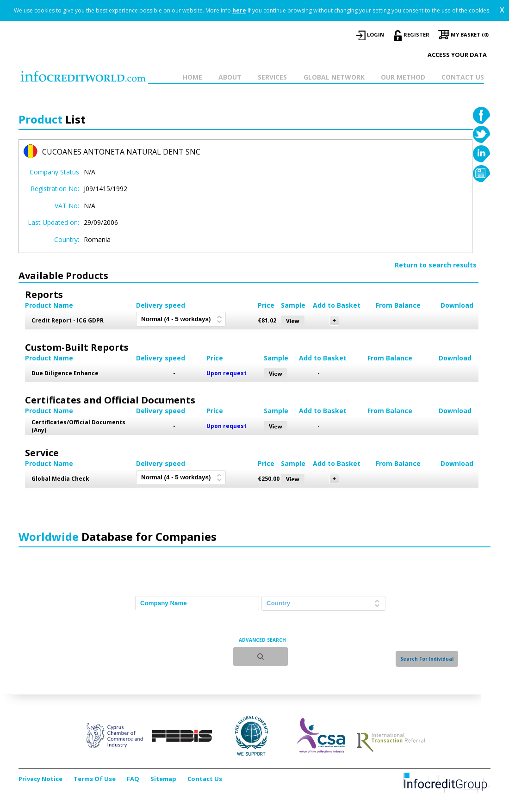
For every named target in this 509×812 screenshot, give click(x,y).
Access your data (457, 55)
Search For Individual (427, 659)
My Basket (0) (470, 34)
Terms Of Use (95, 779)
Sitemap (163, 779)
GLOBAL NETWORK (334, 77)
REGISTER (416, 34)
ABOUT (230, 77)
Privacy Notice (40, 779)
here (239, 10)
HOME (192, 77)
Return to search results (436, 265)
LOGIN (376, 34)
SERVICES (272, 77)
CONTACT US (463, 77)
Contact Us (205, 779)
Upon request (227, 373)
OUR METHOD (403, 77)
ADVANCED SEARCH (262, 640)
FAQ (133, 779)
